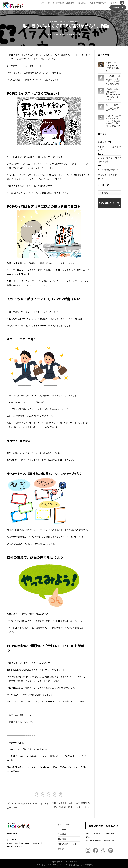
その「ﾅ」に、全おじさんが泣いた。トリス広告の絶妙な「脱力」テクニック (113, 121)
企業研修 (71, 3)
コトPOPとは (58, 3)
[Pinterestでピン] (55, 794)
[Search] (122, 3)
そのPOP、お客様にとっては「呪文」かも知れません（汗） (113, 80)
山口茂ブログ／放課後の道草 (109, 148)
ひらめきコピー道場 (107, 174)
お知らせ (102, 142)
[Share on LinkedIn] (61, 794)
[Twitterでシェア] (43, 794)
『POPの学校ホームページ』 (20, 722)
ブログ (114, 3)
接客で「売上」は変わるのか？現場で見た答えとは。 (113, 67)
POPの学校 (76, 35)
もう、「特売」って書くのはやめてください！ (113, 108)
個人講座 (82, 3)
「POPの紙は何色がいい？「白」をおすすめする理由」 (39, 530)
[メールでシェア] (49, 794)
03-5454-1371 (95, 840)
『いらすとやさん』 (51, 409)
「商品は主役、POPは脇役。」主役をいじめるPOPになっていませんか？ (113, 94)
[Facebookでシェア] (37, 794)
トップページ (44, 3)
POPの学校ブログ (107, 169)
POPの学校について (99, 3)
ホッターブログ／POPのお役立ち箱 (64, 21)
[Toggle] (79, 834)
